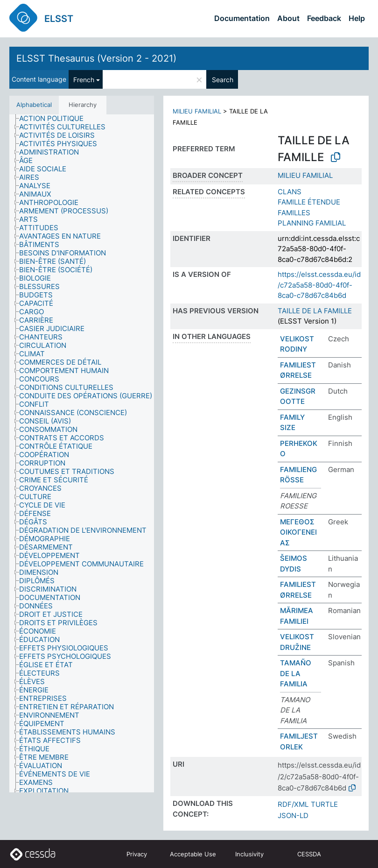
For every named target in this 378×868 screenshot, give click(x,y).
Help (357, 18)
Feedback (324, 18)
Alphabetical (34, 105)
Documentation (242, 18)
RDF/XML (293, 804)
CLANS (290, 192)
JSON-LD (293, 815)
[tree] (82, 453)
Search (223, 80)
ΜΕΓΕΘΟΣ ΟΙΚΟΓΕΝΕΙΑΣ (298, 532)
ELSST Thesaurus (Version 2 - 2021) (96, 58)
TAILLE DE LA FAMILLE (315, 311)
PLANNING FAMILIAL (312, 223)
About (288, 18)
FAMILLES (294, 213)
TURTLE (324, 804)
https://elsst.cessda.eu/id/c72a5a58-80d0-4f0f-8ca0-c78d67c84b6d (319, 285)
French (84, 80)
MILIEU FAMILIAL (197, 111)
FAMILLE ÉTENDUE (309, 202)
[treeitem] (55, 119)
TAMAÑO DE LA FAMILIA (296, 673)
